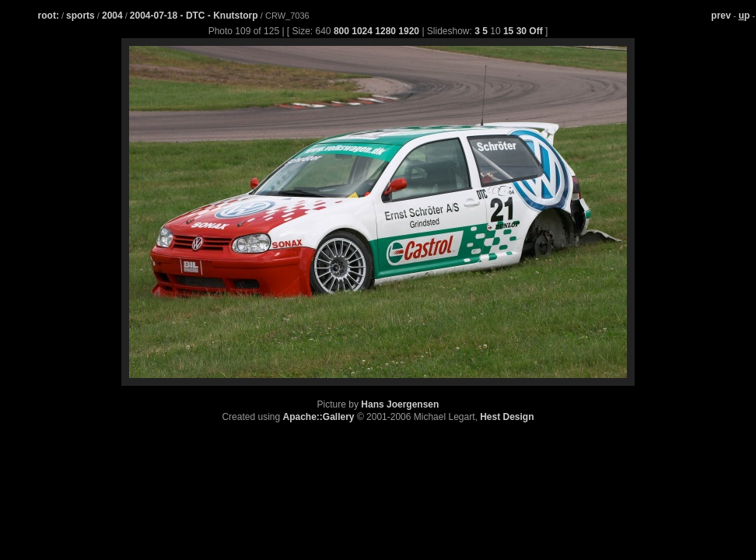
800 (341, 31)
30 (521, 31)
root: (49, 16)
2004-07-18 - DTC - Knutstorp (195, 16)
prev (721, 16)
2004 (112, 16)
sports (80, 16)
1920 (409, 31)
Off (535, 31)
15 (508, 31)
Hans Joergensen (400, 404)
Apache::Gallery (319, 417)
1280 (385, 31)
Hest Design (507, 417)
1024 (362, 31)
